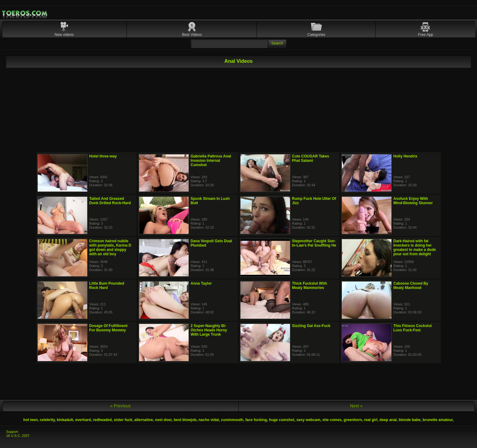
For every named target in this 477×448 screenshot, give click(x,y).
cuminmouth (232, 420)
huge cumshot (282, 420)
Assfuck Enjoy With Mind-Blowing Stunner (413, 201)
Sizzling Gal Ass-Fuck (311, 326)
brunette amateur (438, 420)
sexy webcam (308, 420)
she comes (332, 420)
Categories (316, 35)
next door (163, 420)
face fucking (256, 420)
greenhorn (353, 420)
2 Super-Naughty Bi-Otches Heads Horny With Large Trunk (209, 330)
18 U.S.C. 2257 (18, 436)
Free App (426, 35)
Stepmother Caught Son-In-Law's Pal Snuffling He (314, 243)
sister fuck (123, 420)
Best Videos (192, 35)
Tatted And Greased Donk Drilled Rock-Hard (110, 201)
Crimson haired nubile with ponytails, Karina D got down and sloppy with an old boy (110, 248)
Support (12, 432)
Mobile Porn (25, 13)
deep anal (388, 420)
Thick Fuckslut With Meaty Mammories (310, 286)
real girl (371, 420)
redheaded (102, 420)
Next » (356, 406)
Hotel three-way (103, 156)
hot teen (30, 420)
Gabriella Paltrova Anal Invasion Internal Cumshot (211, 161)
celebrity (47, 420)
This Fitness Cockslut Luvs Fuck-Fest (413, 328)
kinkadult (65, 420)
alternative (144, 420)
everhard (83, 420)
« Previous (121, 406)
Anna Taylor (201, 283)
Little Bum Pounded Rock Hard (107, 286)
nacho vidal (209, 420)
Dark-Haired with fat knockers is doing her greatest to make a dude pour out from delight (415, 248)
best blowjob (185, 420)
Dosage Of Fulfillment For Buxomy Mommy (109, 328)
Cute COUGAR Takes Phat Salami (311, 158)
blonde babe (410, 420)
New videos (64, 35)
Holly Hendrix (405, 156)
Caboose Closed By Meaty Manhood (411, 286)
